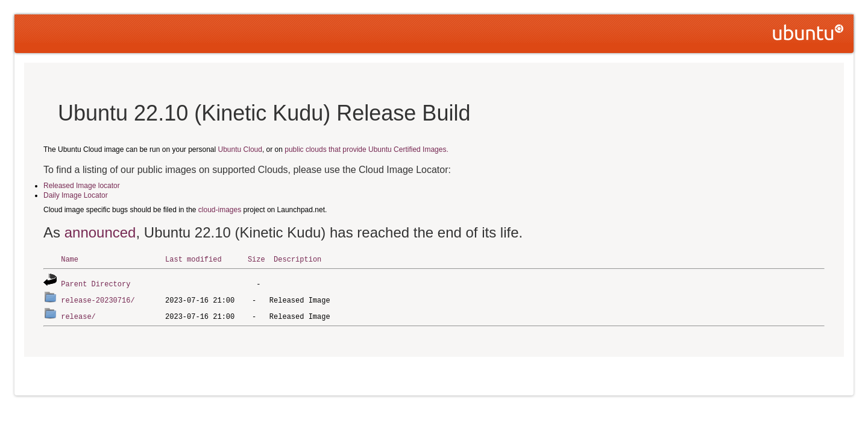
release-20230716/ (98, 299)
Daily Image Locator (76, 195)
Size (256, 259)
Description (297, 259)
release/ (78, 314)
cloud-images (220, 210)
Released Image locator (82, 186)
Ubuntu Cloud (240, 149)
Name (70, 259)
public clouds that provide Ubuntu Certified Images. (366, 149)
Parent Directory (96, 283)
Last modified (193, 259)
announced (100, 232)
